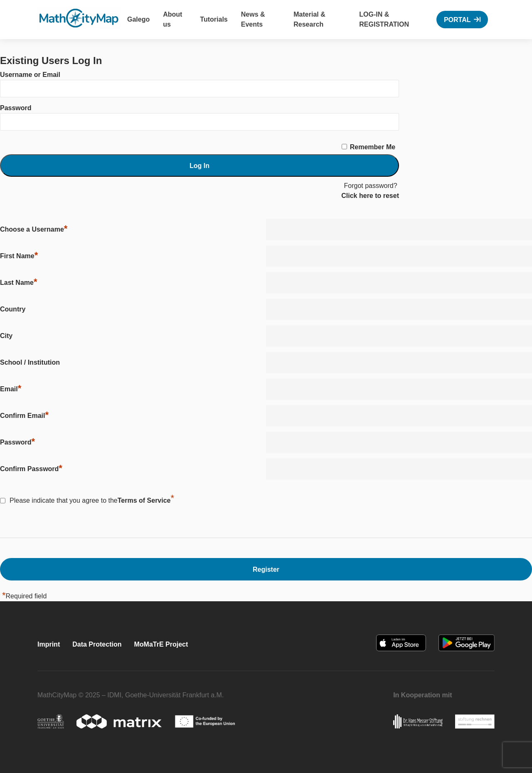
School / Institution (30, 362)
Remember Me (373, 147)
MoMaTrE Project (161, 644)
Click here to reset (370, 196)
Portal (457, 20)
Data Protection (97, 644)
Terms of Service (144, 500)
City (6, 336)
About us (172, 19)
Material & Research (309, 19)
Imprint (49, 644)
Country (13, 309)
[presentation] (329, 504)
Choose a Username (34, 229)
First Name (19, 256)
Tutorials (214, 19)
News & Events (253, 19)
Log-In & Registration (384, 19)
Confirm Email (24, 415)
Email (11, 389)
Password (16, 108)
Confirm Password (31, 469)
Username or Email (30, 75)
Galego (138, 19)
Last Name (18, 282)
